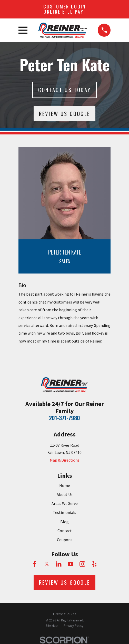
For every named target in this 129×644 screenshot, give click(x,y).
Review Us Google (64, 114)
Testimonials (64, 512)
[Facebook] (35, 564)
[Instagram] (82, 564)
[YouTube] (71, 564)
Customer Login (65, 9)
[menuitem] (52, 626)
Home (65, 485)
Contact (65, 531)
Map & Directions (65, 460)
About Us (65, 494)
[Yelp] (94, 564)
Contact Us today (64, 90)
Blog (64, 522)
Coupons (65, 540)
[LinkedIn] (58, 564)
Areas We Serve (65, 503)
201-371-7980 (64, 418)
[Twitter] (47, 564)
